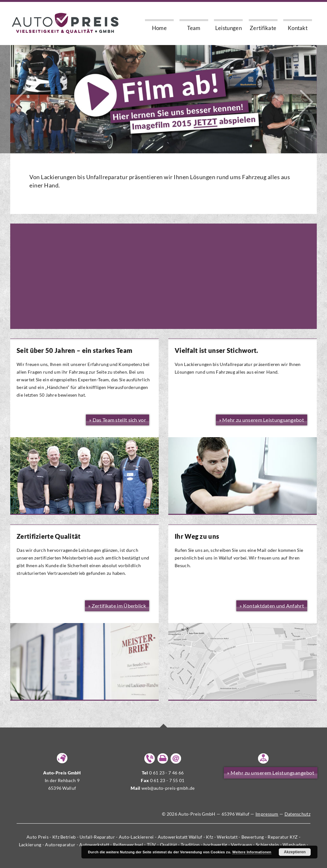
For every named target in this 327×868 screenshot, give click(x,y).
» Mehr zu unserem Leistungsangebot (271, 773)
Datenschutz (297, 814)
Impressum (267, 814)
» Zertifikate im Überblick (117, 606)
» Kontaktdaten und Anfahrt (272, 606)
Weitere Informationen (252, 852)
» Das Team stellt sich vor (118, 420)
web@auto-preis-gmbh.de (168, 788)
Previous (20, 103)
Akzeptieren (295, 852)
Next (307, 103)
